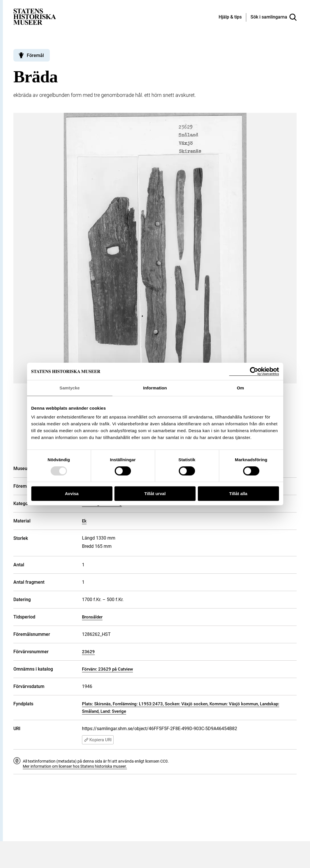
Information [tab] (155, 388)
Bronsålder (92, 617)
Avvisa (72, 494)
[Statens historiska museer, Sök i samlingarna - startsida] (35, 16)
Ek (84, 521)
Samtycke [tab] (70, 388)
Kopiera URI (98, 740)
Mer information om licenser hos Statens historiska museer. (75, 766)
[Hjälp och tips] (230, 17)
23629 (88, 652)
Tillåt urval (155, 494)
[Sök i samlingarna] (274, 17)
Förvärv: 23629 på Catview (107, 669)
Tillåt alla (238, 494)
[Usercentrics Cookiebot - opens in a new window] (254, 371)
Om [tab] (240, 388)
